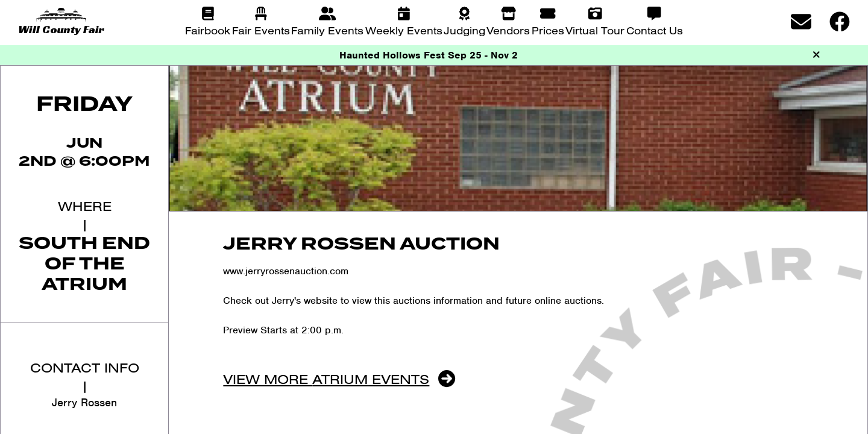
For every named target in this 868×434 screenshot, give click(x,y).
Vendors (508, 30)
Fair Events (261, 30)
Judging (464, 30)
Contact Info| (85, 376)
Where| (85, 215)
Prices (548, 30)
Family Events (327, 30)
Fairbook (208, 30)
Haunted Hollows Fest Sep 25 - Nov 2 (429, 55)
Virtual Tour (595, 30)
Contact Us (655, 30)
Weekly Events (404, 30)
